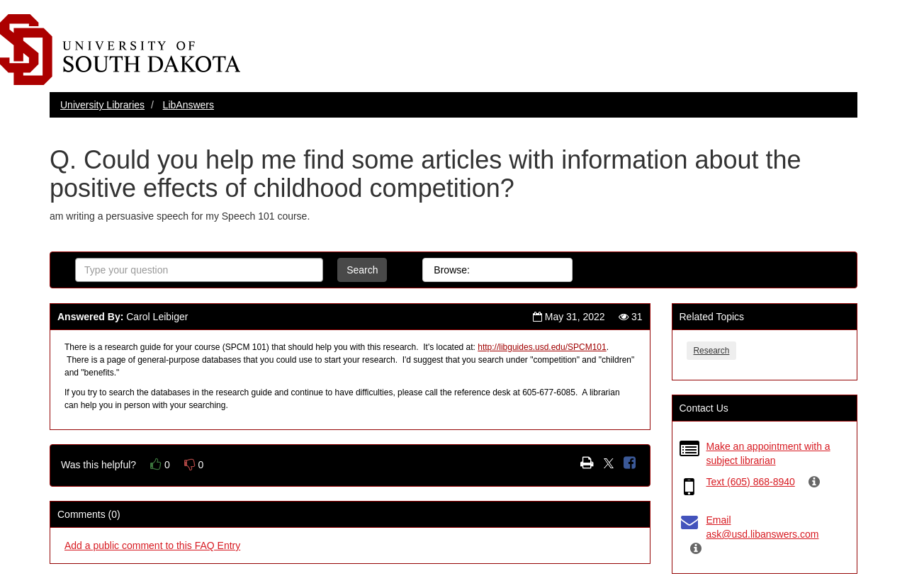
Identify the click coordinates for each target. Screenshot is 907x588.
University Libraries (102, 105)
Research (712, 351)
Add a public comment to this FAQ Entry (152, 545)
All (497, 270)
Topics (543, 270)
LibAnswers (188, 105)
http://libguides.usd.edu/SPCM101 (542, 347)
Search (362, 270)
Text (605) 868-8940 (751, 482)
